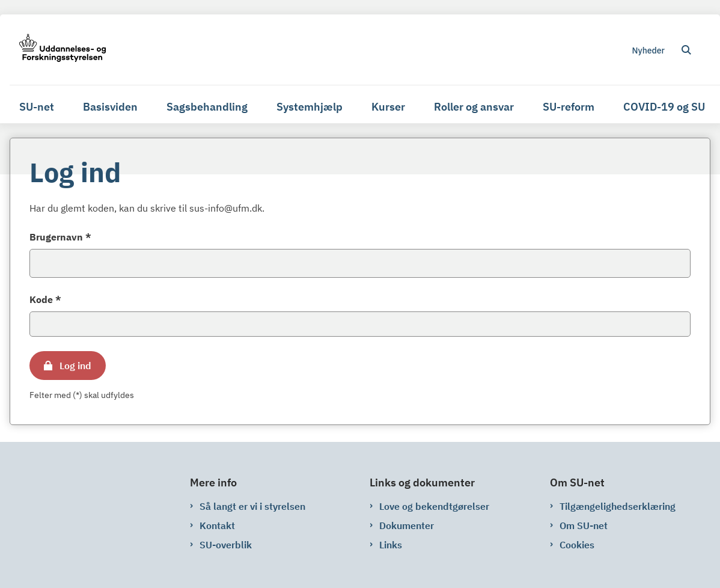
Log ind (75, 366)
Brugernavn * (60, 237)
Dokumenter (407, 525)
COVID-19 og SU (664, 107)
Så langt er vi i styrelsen (252, 506)
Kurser (388, 107)
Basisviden (110, 107)
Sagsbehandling (207, 107)
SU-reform (569, 107)
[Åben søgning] (686, 50)
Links (391, 545)
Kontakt (217, 525)
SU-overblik (226, 545)
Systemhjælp (310, 107)
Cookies (577, 545)
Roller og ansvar (474, 107)
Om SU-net (584, 525)
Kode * (45, 299)
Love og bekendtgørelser (434, 506)
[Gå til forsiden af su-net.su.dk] (58, 50)
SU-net (37, 107)
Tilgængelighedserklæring (618, 506)
